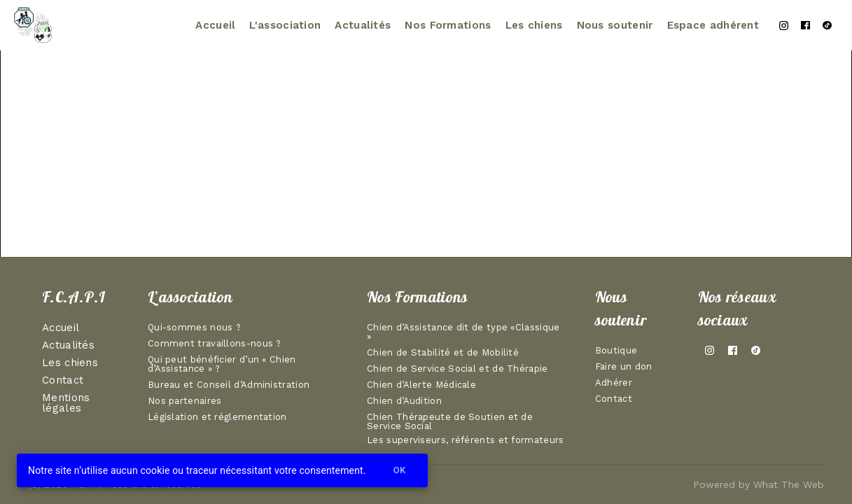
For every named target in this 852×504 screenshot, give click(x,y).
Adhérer (614, 383)
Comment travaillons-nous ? (215, 344)
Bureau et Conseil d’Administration (229, 385)
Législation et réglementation (217, 417)
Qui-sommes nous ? (194, 328)
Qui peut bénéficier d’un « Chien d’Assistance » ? (222, 364)
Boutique (616, 351)
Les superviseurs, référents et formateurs (465, 441)
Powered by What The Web (759, 484)
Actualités (363, 25)
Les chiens (534, 25)
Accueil (215, 25)
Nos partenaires (185, 401)
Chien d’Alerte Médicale (421, 385)
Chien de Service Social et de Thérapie (457, 369)
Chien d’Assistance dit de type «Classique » (463, 332)
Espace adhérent (713, 25)
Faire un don (624, 367)
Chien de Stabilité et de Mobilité (443, 353)
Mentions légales (66, 404)
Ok (400, 471)
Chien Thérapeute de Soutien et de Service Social (450, 422)
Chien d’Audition (404, 401)
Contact (63, 381)
